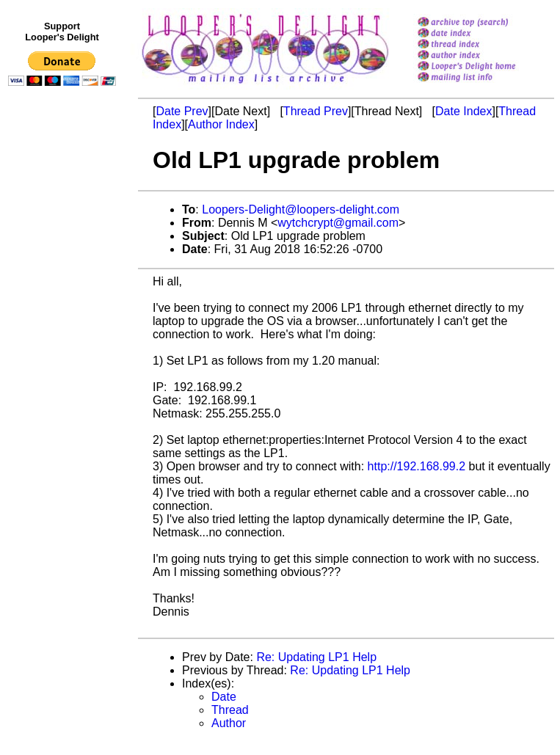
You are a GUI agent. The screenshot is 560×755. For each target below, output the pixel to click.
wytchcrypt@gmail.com (338, 223)
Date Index (463, 111)
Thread (230, 710)
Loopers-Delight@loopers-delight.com (301, 209)
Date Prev (182, 111)
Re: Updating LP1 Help (316, 657)
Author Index (221, 124)
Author (229, 723)
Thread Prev (316, 111)
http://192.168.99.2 (417, 466)
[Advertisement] (65, 394)
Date (224, 697)
